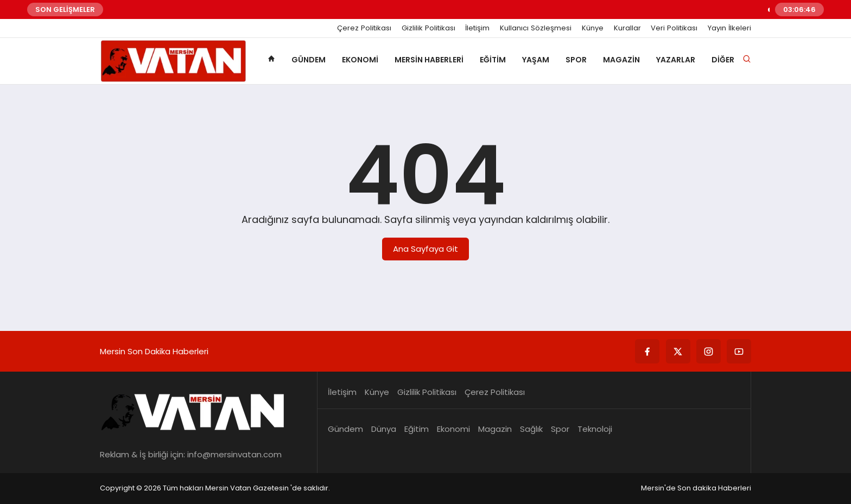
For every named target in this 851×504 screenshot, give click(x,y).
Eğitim (493, 60)
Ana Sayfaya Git (426, 249)
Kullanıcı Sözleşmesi (536, 28)
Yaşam (536, 60)
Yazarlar (676, 60)
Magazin (621, 60)
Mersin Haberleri (429, 60)
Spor (576, 60)
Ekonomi (360, 60)
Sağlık (531, 429)
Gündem (309, 60)
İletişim (477, 28)
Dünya (384, 429)
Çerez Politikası (364, 28)
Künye (593, 28)
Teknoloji (595, 429)
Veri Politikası (674, 28)
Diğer (723, 60)
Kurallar (627, 28)
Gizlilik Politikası (428, 28)
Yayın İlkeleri (729, 28)
